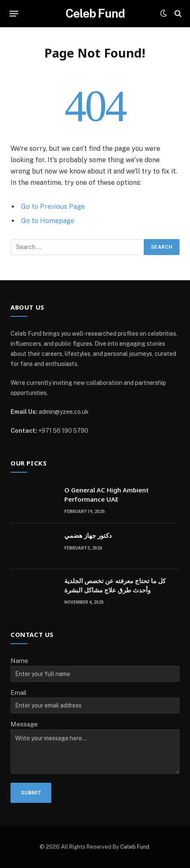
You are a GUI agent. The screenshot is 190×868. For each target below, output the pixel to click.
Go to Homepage (48, 221)
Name (19, 661)
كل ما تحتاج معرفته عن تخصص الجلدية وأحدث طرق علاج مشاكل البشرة (115, 585)
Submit (31, 793)
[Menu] (14, 13)
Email (18, 693)
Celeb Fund (135, 847)
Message (24, 724)
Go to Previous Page (53, 206)
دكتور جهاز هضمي (88, 535)
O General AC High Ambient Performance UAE (107, 494)
